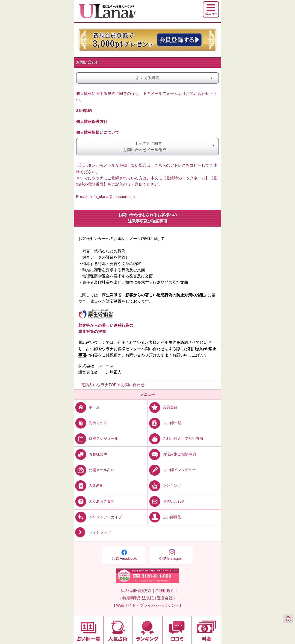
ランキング (164, 485)
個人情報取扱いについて (98, 133)
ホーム (87, 407)
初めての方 (90, 423)
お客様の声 (90, 454)
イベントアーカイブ (98, 517)
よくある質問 (169, 78)
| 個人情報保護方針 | (136, 591)
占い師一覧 (164, 423)
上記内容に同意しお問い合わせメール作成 (147, 147)
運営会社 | (166, 598)
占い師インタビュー (172, 470)
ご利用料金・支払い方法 (176, 439)
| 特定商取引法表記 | (138, 598)
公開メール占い (94, 470)
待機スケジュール (96, 439)
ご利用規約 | (166, 591)
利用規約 (84, 111)
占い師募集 (164, 517)
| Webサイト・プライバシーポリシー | (148, 605)
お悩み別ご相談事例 (172, 454)
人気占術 (89, 485)
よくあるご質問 (94, 501)
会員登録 (163, 407)
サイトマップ (92, 533)
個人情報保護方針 (92, 122)
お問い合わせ (166, 501)
